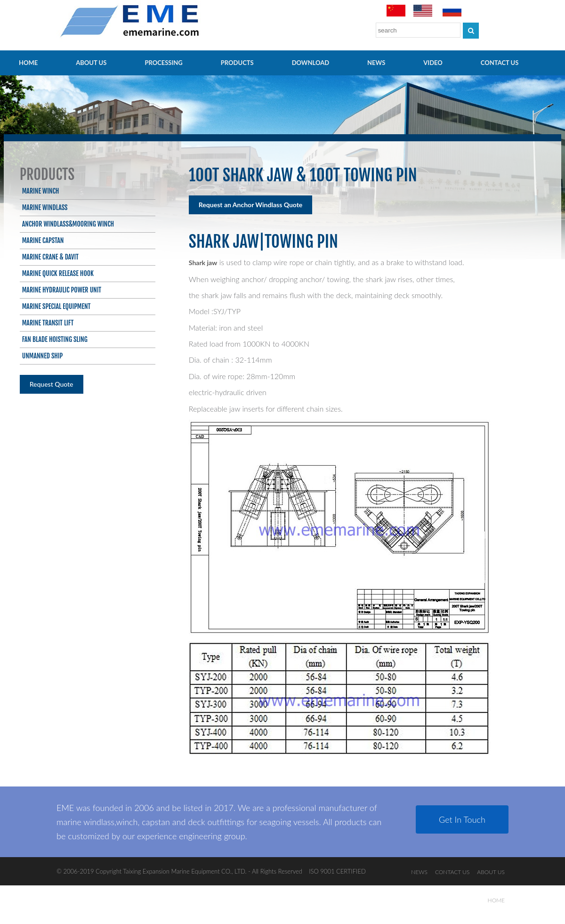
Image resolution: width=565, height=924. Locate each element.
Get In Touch (462, 819)
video (433, 63)
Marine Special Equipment (56, 306)
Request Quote (52, 384)
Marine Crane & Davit (50, 257)
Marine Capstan (43, 240)
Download (311, 63)
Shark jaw (203, 263)
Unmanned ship (43, 356)
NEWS (376, 63)
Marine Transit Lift (48, 323)
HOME (28, 63)
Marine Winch (41, 191)
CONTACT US (500, 63)
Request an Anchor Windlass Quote (251, 205)
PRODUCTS (237, 63)
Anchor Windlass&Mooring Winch (68, 224)
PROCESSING (163, 63)
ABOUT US (91, 63)
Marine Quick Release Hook (58, 273)
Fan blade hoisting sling (55, 339)
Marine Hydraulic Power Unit (62, 290)
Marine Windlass (45, 207)
